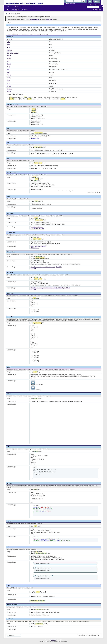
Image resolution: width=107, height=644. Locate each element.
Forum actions (14, 10)
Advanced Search (97, 10)
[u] (11, 39)
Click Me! (33, 269)
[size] (8, 45)
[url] (8, 61)
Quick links (23, 10)
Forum (10, 7)
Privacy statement (91, 635)
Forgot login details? (95, 5)
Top (99, 635)
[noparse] (9, 89)
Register (97, 1)
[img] (8, 72)
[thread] (9, 64)
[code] (8, 78)
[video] (9, 75)
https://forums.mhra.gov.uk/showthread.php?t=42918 (46, 267)
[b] (7, 39)
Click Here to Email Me (37, 229)
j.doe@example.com (37, 227)
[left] (8, 53)
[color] (8, 42)
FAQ (8, 10)
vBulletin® (53, 640)
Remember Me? (71, 4)
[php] (8, 81)
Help (90, 1)
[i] (9, 39)
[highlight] (9, 50)
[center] (16, 53)
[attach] (9, 92)
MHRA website (81, 635)
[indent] (9, 56)
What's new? (19, 7)
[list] (8, 69)
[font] (8, 47)
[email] (9, 58)
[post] (8, 67)
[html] (8, 83)
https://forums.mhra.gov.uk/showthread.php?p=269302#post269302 (50, 288)
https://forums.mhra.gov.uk (38, 246)
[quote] (9, 86)
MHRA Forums (35, 248)
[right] (12, 53)
